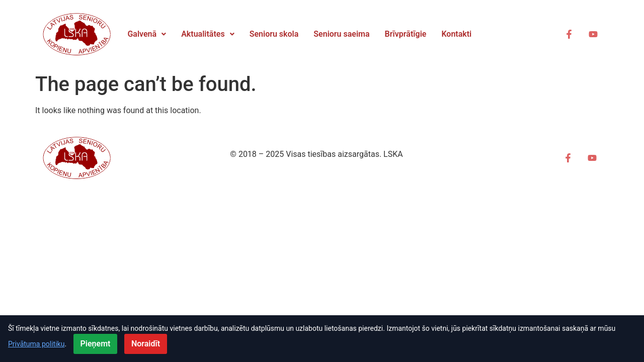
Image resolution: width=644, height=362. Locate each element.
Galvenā (147, 34)
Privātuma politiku (36, 344)
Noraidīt (146, 344)
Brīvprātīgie (406, 34)
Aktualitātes (208, 34)
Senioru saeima (341, 34)
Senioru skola (274, 34)
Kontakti (456, 34)
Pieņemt (96, 344)
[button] (147, 34)
